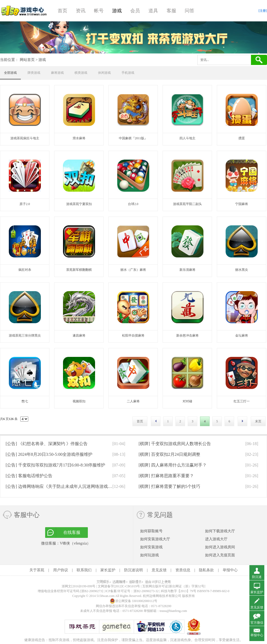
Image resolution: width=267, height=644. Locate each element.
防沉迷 (257, 577)
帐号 (99, 11)
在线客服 (72, 532)
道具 (153, 11)
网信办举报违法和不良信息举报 (118, 606)
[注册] (263, 11)
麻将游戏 (57, 73)
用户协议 (61, 570)
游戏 (117, 11)
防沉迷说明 (133, 570)
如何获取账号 (151, 531)
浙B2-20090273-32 (146, 591)
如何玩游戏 (150, 555)
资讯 (81, 11)
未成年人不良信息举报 (97, 611)
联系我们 (84, 570)
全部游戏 (10, 73)
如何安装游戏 (151, 547)
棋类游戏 (81, 73)
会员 (135, 11)
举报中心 (230, 570)
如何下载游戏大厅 (220, 531)
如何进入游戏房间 (220, 547)
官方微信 (257, 623)
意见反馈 (159, 570)
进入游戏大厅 (216, 539)
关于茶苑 (37, 570)
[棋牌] (175, 444)
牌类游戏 (34, 73)
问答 (190, 11)
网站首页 (27, 60)
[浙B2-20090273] (92, 591)
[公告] (47, 444)
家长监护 (108, 570)
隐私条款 (206, 570)
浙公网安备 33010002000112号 (134, 601)
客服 (171, 11)
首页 (62, 11)
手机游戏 (128, 73)
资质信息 (183, 570)
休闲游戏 (104, 73)
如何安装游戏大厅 (155, 539)
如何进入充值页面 (220, 555)
